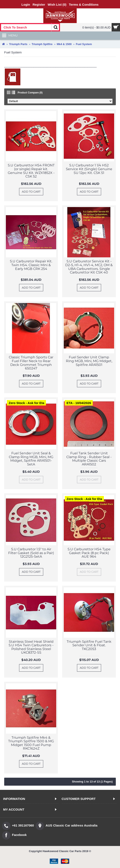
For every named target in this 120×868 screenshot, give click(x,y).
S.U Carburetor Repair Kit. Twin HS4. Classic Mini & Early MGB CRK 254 (31, 265)
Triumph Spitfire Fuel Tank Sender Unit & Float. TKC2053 (89, 645)
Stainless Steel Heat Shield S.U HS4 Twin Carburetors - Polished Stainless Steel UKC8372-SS (31, 647)
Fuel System (84, 44)
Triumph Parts (18, 44)
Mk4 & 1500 (64, 44)
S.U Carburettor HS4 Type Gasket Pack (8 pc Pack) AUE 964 (89, 553)
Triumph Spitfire (42, 44)
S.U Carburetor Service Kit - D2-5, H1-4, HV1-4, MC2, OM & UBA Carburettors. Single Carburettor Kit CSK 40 (89, 267)
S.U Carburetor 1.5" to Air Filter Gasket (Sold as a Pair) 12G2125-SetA (31, 553)
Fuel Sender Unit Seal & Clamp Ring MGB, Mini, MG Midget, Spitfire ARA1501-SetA (31, 459)
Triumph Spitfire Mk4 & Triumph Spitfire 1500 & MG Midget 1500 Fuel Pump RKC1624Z (31, 743)
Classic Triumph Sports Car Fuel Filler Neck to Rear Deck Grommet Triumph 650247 (31, 363)
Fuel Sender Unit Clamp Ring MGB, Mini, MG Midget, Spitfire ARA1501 (89, 361)
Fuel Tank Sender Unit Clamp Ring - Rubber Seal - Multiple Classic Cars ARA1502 (89, 459)
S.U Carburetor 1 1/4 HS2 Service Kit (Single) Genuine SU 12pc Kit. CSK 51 (89, 169)
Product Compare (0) (30, 93)
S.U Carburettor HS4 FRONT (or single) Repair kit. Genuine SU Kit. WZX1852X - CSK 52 (31, 171)
